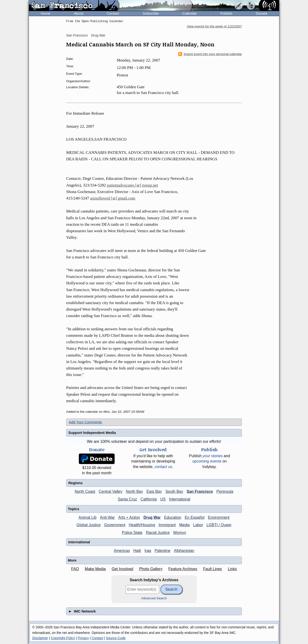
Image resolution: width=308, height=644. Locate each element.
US (163, 499)
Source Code (116, 638)
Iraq (148, 551)
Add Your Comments (85, 422)
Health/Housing (142, 525)
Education (173, 517)
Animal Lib (87, 517)
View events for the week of (214, 26)
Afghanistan (184, 551)
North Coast (85, 491)
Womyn (180, 533)
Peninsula (225, 491)
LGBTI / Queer (219, 525)
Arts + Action (129, 517)
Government (115, 525)
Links (232, 569)
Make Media (95, 569)
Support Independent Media (92, 433)
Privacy (83, 638)
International (180, 499)
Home (45, 13)
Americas (122, 551)
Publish (226, 13)
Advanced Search (154, 598)
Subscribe (151, 13)
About (79, 13)
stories (213, 456)
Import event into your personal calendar (210, 54)
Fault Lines (212, 569)
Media (185, 525)
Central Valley (110, 491)
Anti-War (107, 517)
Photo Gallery (151, 569)
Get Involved (122, 569)
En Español (195, 517)
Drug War (98, 35)
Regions (75, 483)
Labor (198, 525)
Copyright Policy (63, 638)
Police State (132, 533)
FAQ (75, 569)
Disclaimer (40, 638)
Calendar (189, 13)
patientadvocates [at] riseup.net (133, 185)
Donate (262, 13)
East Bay (154, 491)
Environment (219, 517)
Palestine (162, 551)
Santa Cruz (127, 499)
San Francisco (77, 35)
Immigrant (167, 525)
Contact (113, 13)
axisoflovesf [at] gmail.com (113, 198)
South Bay (174, 491)
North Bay (134, 491)
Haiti (137, 551)
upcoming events (207, 461)
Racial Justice (158, 533)
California (149, 499)
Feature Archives (183, 569)
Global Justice (89, 525)
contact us (164, 467)
